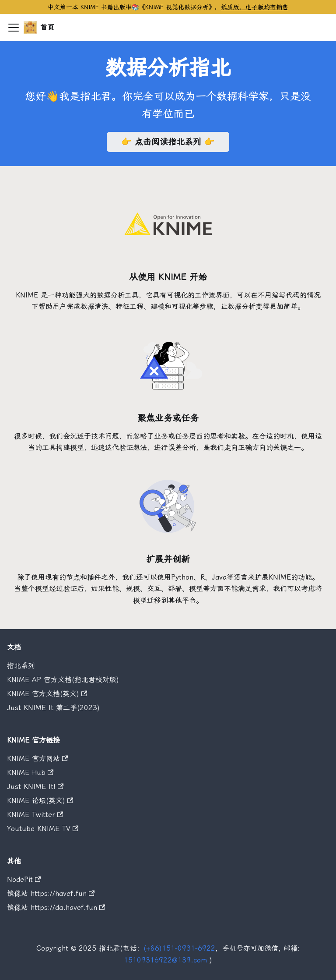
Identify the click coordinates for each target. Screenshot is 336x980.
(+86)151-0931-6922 (179, 948)
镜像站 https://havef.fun (51, 893)
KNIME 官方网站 (37, 759)
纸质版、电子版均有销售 (255, 7)
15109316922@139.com (165, 960)
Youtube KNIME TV (43, 829)
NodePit (24, 879)
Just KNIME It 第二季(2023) (53, 708)
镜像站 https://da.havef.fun (56, 907)
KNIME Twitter (35, 815)
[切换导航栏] (14, 28)
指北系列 (21, 666)
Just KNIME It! (35, 787)
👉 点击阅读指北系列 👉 (168, 142)
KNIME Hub (30, 773)
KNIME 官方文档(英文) (47, 694)
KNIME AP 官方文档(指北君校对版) (63, 680)
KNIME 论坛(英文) (40, 801)
